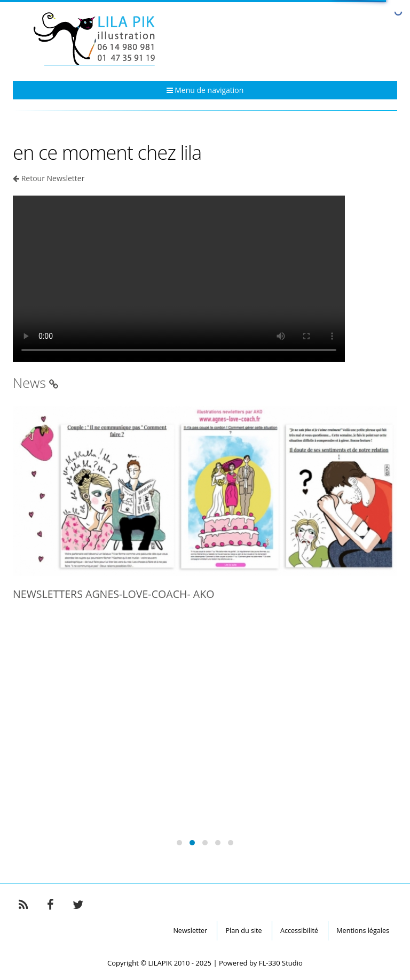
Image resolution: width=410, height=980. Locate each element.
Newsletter (190, 931)
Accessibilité (299, 931)
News (36, 383)
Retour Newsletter (53, 178)
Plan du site (243, 931)
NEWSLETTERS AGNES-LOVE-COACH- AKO (113, 594)
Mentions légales (363, 931)
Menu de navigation (205, 90)
